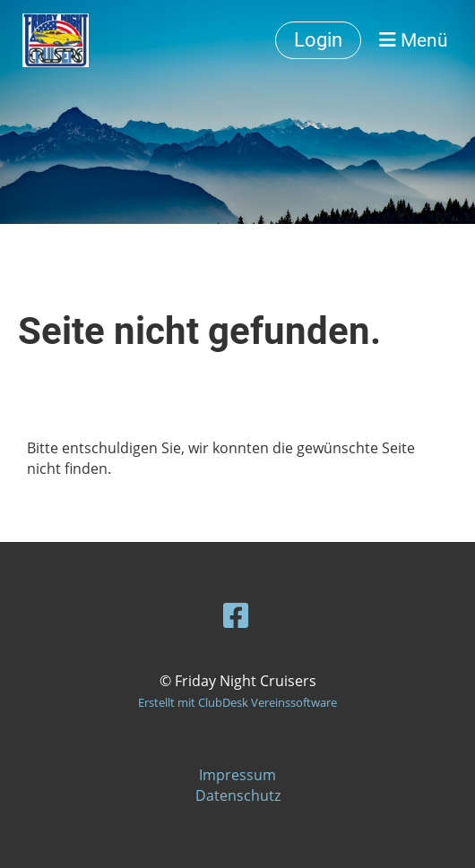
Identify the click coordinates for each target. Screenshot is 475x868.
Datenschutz (238, 795)
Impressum (237, 775)
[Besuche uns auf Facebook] (236, 615)
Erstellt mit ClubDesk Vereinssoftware (237, 702)
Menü (414, 40)
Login (318, 40)
